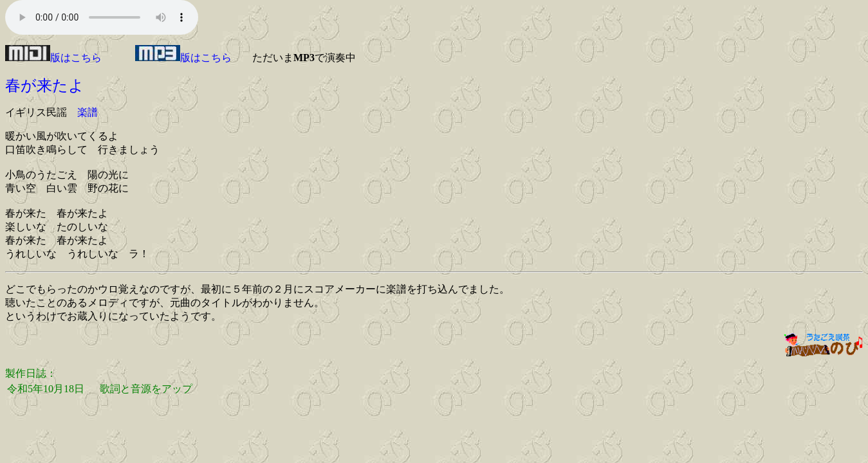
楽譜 (88, 112)
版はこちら (53, 58)
